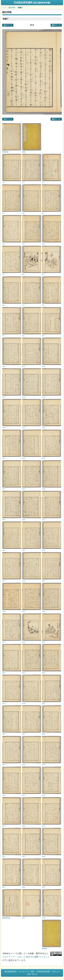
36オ (24, 887)
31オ (44, 795)
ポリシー (56, 972)
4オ (43, 244)
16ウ (24, 489)
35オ (4, 856)
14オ (4, 428)
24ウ (4, 642)
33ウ (4, 826)
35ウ (44, 887)
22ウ (24, 611)
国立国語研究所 (11, 972)
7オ (43, 305)
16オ (44, 489)
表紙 (24, 152)
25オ (44, 673)
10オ (44, 366)
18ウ (4, 520)
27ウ (4, 703)
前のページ (56, 25)
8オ (3, 305)
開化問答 (12, 8)
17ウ (44, 520)
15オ (24, 458)
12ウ (4, 397)
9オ (23, 336)
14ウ (44, 458)
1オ (43, 182)
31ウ (24, 795)
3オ (23, 213)
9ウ (3, 336)
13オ (44, 428)
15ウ (4, 458)
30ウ (4, 765)
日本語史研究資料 (32, 3)
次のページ (8, 25)
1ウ (23, 182)
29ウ (44, 765)
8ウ (43, 336)
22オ (44, 611)
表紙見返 (5, 152)
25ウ (24, 673)
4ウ (23, 244)
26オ (4, 673)
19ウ (24, 550)
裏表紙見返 (6, 918)
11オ (4, 366)
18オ (24, 520)
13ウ (24, 428)
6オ (23, 274)
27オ (24, 703)
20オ (4, 550)
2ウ (43, 213)
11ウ (44, 397)
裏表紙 (44, 948)
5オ (3, 244)
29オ (4, 734)
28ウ (24, 734)
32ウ (44, 826)
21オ (24, 581)
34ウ (24, 856)
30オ (24, 765)
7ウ (23, 305)
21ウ (4, 581)
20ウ (44, 581)
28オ (44, 734)
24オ (24, 642)
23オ (4, 611)
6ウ (3, 274)
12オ (24, 397)
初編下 (20, 8)
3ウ (3, 213)
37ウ (24, 918)
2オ (3, 182)
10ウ (24, 366)
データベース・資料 (27, 972)
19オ (44, 550)
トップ (3, 8)
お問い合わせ (32, 974)
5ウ (43, 274)
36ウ (4, 887)
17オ (4, 489)
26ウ (44, 703)
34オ (44, 856)
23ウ (44, 642)
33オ (24, 826)
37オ (44, 918)
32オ (4, 795)
